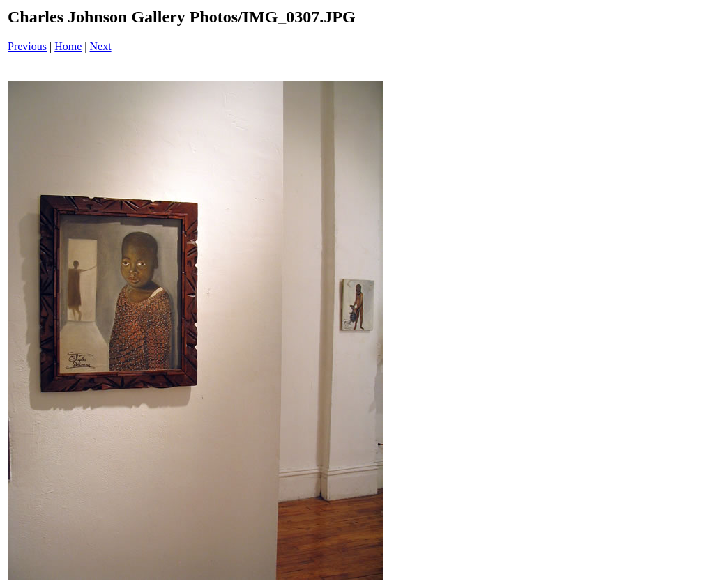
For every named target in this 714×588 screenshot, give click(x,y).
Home (68, 46)
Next (101, 46)
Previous (27, 46)
